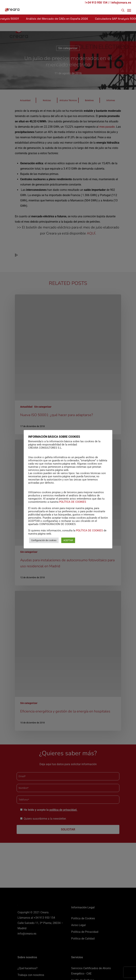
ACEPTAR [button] (68, 540)
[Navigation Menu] (129, 10)
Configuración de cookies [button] (44, 540)
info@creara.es (120, 3)
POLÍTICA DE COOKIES (73, 502)
